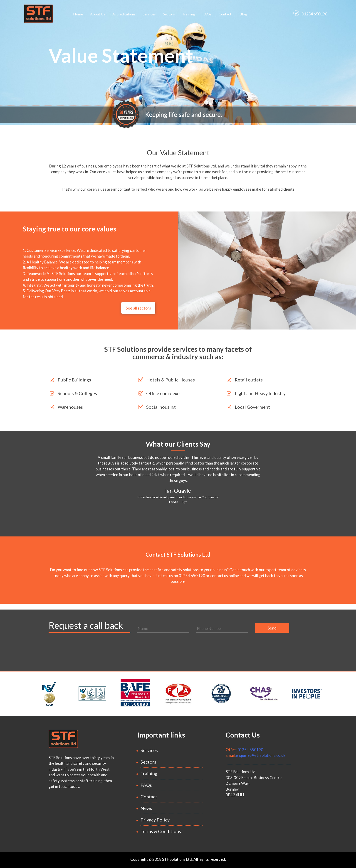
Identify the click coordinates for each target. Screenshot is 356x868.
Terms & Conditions (161, 831)
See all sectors (138, 308)
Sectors (169, 14)
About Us (98, 14)
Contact (225, 14)
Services (149, 14)
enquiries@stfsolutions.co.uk (261, 755)
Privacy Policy (155, 820)
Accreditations (124, 14)
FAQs (207, 14)
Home (78, 14)
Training (189, 14)
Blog (243, 14)
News (146, 808)
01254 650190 (310, 13)
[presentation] (172, 647)
